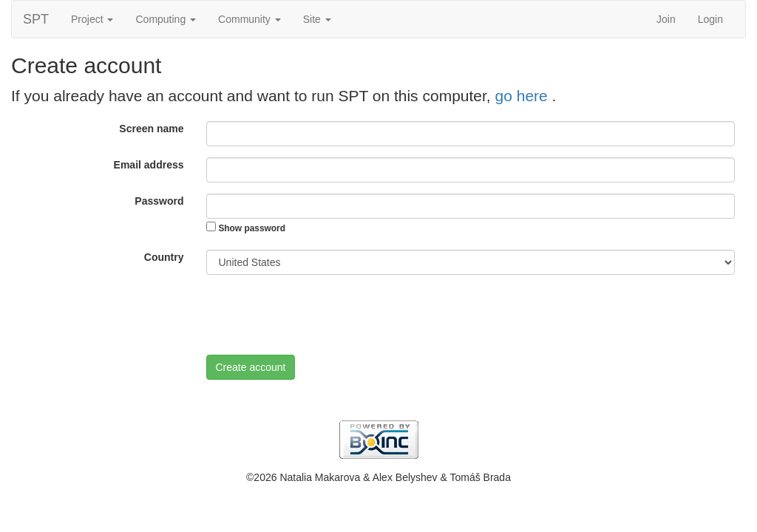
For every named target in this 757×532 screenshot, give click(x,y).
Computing (166, 19)
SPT (36, 19)
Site (317, 19)
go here (524, 96)
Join (666, 19)
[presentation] (319, 315)
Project (92, 19)
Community (249, 19)
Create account (251, 367)
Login (710, 19)
